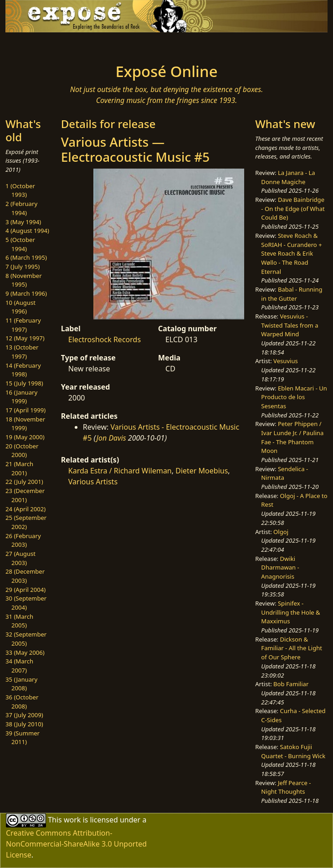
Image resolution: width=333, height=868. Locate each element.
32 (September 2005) (26, 639)
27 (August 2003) (20, 558)
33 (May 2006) (25, 652)
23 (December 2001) (25, 495)
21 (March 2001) (19, 468)
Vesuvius (286, 361)
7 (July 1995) (23, 267)
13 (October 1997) (22, 352)
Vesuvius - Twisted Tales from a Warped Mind (289, 325)
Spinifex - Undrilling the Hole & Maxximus (290, 612)
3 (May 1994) (23, 222)
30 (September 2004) (26, 603)
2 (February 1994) (21, 208)
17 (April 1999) (26, 410)
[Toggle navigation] (67, 45)
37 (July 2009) (24, 715)
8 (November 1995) (24, 280)
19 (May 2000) (25, 437)
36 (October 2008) (22, 702)
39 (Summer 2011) (23, 738)
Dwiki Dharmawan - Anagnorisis (280, 568)
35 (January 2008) (21, 684)
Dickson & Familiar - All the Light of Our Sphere (292, 648)
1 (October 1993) (20, 190)
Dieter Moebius (202, 471)
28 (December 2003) (25, 576)
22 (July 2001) (24, 482)
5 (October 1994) (20, 244)
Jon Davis (111, 438)
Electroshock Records (105, 339)
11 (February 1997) (23, 325)
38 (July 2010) (24, 724)
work (72, 820)
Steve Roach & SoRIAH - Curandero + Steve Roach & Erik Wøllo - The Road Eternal (291, 254)
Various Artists (93, 482)
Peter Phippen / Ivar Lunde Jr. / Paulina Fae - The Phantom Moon (292, 437)
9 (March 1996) (26, 293)
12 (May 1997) (25, 338)
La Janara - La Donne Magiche (288, 177)
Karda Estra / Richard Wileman (120, 471)
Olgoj (281, 532)
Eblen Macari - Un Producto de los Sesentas (294, 397)
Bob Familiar (291, 684)
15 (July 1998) (24, 383)
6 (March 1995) (26, 257)
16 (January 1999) (21, 397)
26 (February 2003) (23, 540)
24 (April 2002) (26, 509)
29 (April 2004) (26, 590)
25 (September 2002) (26, 522)
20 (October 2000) (22, 451)
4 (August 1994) (27, 231)
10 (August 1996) (20, 307)
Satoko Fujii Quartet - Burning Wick (293, 751)
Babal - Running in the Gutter (292, 294)
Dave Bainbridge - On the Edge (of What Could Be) (293, 208)
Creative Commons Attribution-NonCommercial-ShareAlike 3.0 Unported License (76, 844)
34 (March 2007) (19, 666)
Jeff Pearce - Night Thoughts (286, 787)
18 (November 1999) (25, 424)
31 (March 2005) (19, 621)
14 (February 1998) (23, 370)
